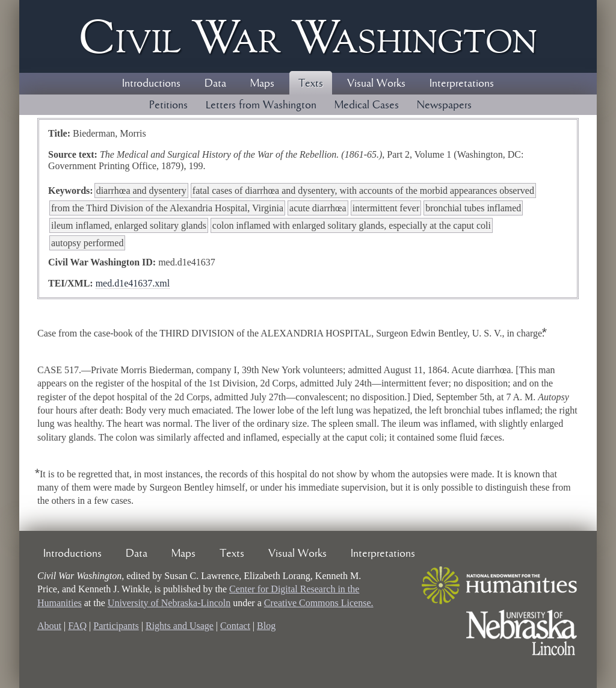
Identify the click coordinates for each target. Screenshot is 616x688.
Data (215, 84)
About (49, 626)
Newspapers (444, 105)
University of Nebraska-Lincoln (169, 603)
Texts (311, 84)
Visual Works (376, 84)
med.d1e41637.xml (133, 283)
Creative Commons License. (319, 603)
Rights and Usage (180, 626)
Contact (235, 626)
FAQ (77, 626)
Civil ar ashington (308, 36)
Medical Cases (367, 105)
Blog (266, 626)
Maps (262, 84)
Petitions (168, 105)
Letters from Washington (261, 105)
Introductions (151, 84)
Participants (116, 626)
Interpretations (462, 84)
